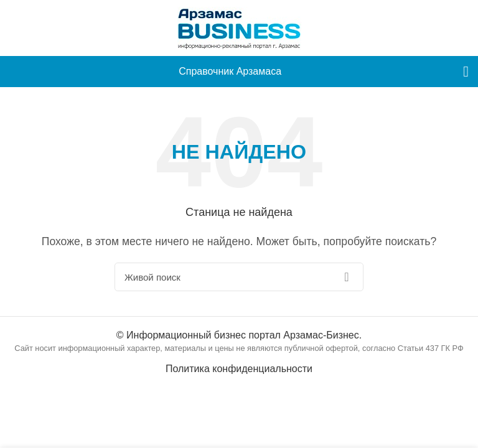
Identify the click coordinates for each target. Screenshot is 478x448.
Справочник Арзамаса (230, 71)
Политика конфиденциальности (239, 369)
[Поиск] (239, 277)
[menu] (466, 72)
